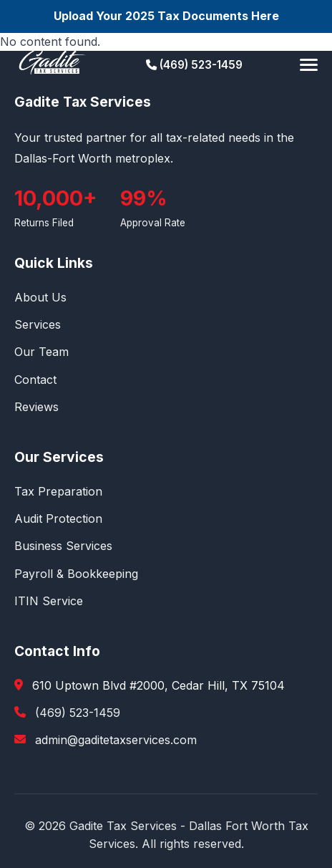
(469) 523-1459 (194, 65)
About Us (40, 297)
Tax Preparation (58, 491)
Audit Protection (58, 519)
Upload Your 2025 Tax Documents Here (166, 16)
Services (38, 324)
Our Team (41, 352)
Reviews (36, 407)
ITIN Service (49, 601)
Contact (35, 380)
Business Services (63, 546)
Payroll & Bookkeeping (76, 574)
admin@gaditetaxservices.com (116, 740)
